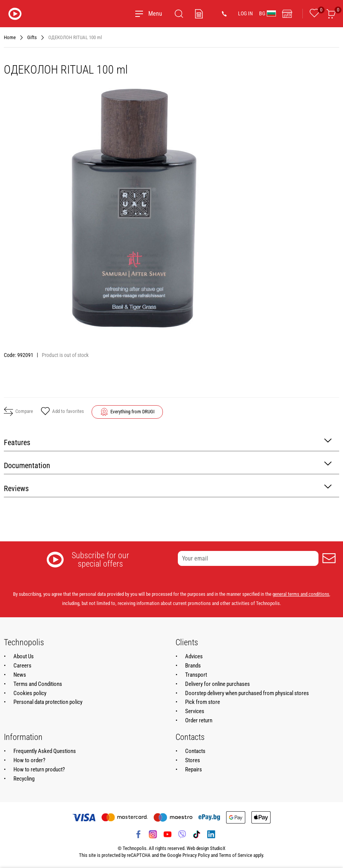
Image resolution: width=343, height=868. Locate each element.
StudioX (218, 848)
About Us (24, 656)
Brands (193, 666)
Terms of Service (236, 855)
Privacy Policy (196, 855)
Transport (196, 675)
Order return (199, 720)
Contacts (195, 751)
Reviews (168, 488)
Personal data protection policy (48, 702)
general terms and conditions (301, 594)
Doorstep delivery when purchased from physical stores (247, 693)
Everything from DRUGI (132, 412)
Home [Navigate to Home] (10, 37)
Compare (18, 411)
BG (268, 13)
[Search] (179, 14)
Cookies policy (30, 693)
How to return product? (39, 769)
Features (168, 442)
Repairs (194, 769)
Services (195, 711)
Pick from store (203, 702)
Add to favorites (62, 412)
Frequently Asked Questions (45, 751)
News (20, 675)
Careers (22, 666)
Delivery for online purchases (217, 684)
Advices (194, 656)
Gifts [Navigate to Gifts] (32, 37)
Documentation (168, 465)
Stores (193, 760)
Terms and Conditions (38, 684)
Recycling (24, 779)
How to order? (29, 760)
